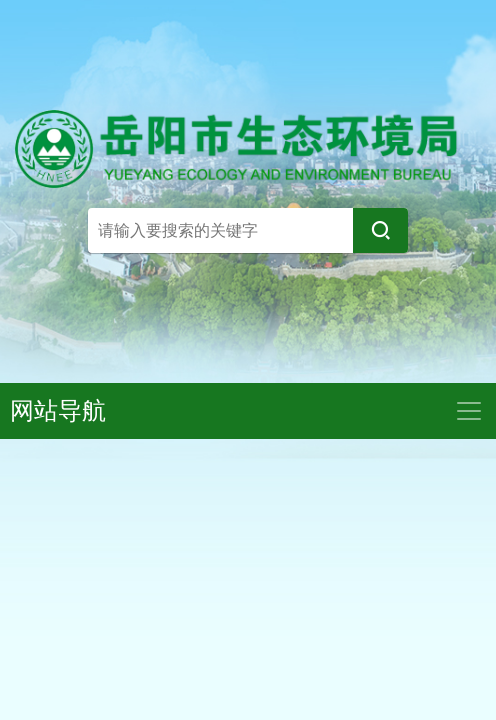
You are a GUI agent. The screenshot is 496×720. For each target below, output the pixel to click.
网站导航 (58, 411)
